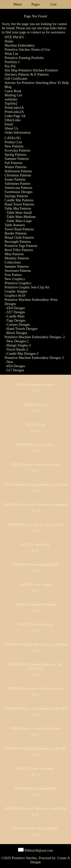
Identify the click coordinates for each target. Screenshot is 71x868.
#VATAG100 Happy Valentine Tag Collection (35, 644)
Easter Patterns (15, 179)
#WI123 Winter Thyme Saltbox (35, 828)
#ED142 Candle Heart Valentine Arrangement (35, 504)
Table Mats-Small (19, 213)
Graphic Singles (16, 291)
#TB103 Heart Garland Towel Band (35, 728)
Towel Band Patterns (19, 229)
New (10, 362)
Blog (8, 87)
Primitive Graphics (18, 283)
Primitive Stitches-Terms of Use (27, 49)
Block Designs (17, 333)
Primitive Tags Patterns (21, 246)
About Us (11, 128)
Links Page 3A (15, 116)
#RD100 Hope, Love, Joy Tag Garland (36, 524)
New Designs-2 (18, 341)
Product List (13, 142)
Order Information (18, 132)
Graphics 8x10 (15, 295)
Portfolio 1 (12, 62)
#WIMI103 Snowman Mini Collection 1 (35, 688)
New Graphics (15, 279)
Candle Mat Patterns (19, 200)
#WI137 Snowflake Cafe (35, 624)
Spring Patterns (15, 154)
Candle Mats (16, 316)
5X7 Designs (16, 312)
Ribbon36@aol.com (39, 850)
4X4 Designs (16, 308)
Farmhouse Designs (19, 192)
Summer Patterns (17, 159)
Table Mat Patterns (18, 208)
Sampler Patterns (17, 266)
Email (9, 124)
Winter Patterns (16, 167)
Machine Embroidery (20, 45)
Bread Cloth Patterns (19, 237)
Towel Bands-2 (17, 349)
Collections (13, 262)
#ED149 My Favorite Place (35, 445)
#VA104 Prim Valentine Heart (36, 788)
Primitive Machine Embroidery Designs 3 (34, 358)
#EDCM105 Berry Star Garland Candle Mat (35, 708)
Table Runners (15, 225)
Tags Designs (16, 320)
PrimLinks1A (14, 108)
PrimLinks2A (14, 112)
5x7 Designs (15, 370)
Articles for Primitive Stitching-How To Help (37, 83)
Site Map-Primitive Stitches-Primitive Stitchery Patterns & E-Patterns (31, 72)
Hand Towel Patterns (19, 204)
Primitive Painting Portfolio (24, 58)
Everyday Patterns (17, 150)
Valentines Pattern (17, 183)
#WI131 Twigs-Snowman (36, 768)
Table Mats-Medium (21, 217)
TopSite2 (11, 103)
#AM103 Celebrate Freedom (35, 604)
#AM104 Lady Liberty (36, 584)
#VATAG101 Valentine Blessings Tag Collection (36, 666)
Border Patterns (16, 233)
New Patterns (14, 146)
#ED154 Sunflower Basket (35, 385)
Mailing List (13, 95)
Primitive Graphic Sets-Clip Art (27, 287)
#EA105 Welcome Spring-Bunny (35, 564)
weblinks (11, 99)
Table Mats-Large (19, 221)
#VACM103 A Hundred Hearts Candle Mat (35, 748)
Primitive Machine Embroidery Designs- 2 (35, 337)
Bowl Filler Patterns (19, 250)
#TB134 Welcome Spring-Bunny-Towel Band (35, 485)
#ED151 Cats (35, 425)
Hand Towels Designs (22, 329)
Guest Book (13, 91)
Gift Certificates (16, 79)
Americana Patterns (18, 188)
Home (9, 41)
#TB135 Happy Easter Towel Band (36, 465)
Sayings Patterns (16, 196)
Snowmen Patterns (18, 271)
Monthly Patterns (17, 258)
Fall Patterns (13, 163)
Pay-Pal (10, 66)
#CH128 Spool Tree (35, 544)
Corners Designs (18, 324)
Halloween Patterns (18, 171)
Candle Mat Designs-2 (23, 354)
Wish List (11, 54)
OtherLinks (13, 120)
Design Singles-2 (19, 345)
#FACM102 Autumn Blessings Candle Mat (35, 808)
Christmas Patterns (18, 175)
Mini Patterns (14, 254)
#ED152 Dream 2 (36, 405)
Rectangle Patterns (18, 242)
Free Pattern (13, 275)
